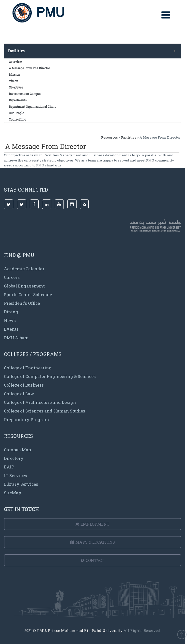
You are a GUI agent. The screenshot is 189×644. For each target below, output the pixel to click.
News (10, 320)
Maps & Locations (93, 542)
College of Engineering (28, 368)
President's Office (22, 303)
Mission (15, 74)
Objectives (16, 87)
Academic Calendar (24, 269)
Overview (15, 62)
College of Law (19, 394)
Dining (11, 312)
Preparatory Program (26, 420)
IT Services (16, 475)
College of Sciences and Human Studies (45, 411)
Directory (14, 458)
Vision (14, 81)
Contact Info (17, 119)
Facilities (129, 137)
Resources (110, 137)
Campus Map (17, 450)
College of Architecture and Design (40, 402)
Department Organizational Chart (32, 107)
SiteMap (13, 493)
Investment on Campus (25, 94)
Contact (93, 560)
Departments (18, 100)
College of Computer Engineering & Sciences (50, 376)
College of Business (24, 385)
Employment (93, 524)
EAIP (9, 467)
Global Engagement (24, 286)
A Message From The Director (29, 68)
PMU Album (16, 338)
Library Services (21, 484)
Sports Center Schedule (28, 295)
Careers (12, 277)
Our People (16, 113)
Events (11, 329)
